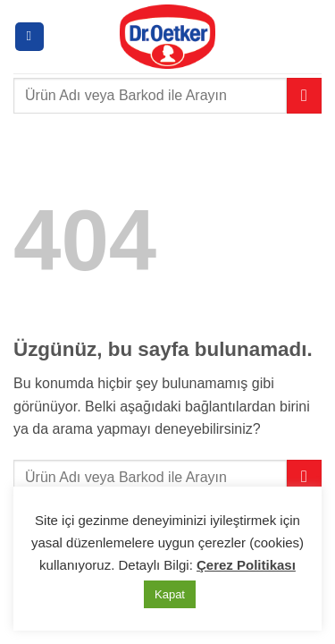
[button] (29, 37)
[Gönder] (304, 95)
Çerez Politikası (246, 565)
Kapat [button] (170, 594)
